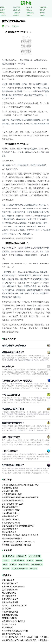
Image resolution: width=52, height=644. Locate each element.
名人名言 (29, 7)
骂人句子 (3, 15)
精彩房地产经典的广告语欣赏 (14, 621)
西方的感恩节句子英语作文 (14, 345)
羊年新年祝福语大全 (10, 612)
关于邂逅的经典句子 (10, 599)
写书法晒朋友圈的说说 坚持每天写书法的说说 (20, 535)
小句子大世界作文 (10, 451)
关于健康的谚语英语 (10, 602)
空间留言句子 (21, 556)
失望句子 (16, 15)
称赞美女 (39, 560)
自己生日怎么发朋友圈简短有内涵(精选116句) (20, 485)
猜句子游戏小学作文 (11, 437)
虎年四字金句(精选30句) (12, 634)
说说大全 (29, 10)
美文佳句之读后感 (9, 624)
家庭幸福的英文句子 (10, 529)
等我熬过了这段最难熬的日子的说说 (16, 545)
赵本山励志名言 (8, 580)
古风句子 (13, 564)
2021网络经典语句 (9, 618)
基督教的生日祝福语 (10, 488)
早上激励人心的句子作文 (13, 409)
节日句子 (42, 10)
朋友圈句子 (17, 10)
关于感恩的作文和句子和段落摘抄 (17, 381)
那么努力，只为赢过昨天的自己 (14, 605)
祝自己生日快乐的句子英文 (13, 500)
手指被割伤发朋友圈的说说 (13, 504)
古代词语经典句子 (9, 596)
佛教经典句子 (31, 13)
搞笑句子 (3, 7)
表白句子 (29, 15)
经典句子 (42, 13)
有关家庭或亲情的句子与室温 (14, 586)
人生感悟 (42, 15)
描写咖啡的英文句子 (10, 516)
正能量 (5, 564)
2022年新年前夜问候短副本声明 (15, 631)
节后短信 (33, 569)
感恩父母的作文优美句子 (13, 423)
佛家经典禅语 (24, 564)
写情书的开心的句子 (10, 583)
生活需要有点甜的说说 (11, 510)
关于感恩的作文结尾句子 (13, 465)
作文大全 (15, 26)
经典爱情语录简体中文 (11, 513)
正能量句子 (17, 13)
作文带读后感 (7, 628)
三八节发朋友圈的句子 (20, 569)
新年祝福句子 (44, 7)
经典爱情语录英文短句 (11, 519)
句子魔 (7, 26)
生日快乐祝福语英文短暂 (12, 494)
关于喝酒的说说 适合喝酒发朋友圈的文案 (18, 542)
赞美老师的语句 (8, 556)
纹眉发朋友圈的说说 (10, 491)
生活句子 (3, 10)
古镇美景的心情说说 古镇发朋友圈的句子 (18, 526)
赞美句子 (3, 13)
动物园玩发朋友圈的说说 (12, 538)
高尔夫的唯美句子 (9, 532)
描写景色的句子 (37, 564)
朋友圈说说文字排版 (10, 615)
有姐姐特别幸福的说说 (11, 523)
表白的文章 (6, 609)
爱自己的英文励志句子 (11, 507)
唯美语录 (6, 569)
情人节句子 (17, 7)
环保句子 (6, 560)
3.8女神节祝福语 (35, 556)
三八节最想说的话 (18, 560)
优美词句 (30, 560)
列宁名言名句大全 (9, 593)
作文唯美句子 (8, 366)
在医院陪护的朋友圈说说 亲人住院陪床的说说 (20, 497)
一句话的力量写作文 (11, 395)
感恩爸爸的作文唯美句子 (13, 352)
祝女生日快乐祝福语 (10, 590)
